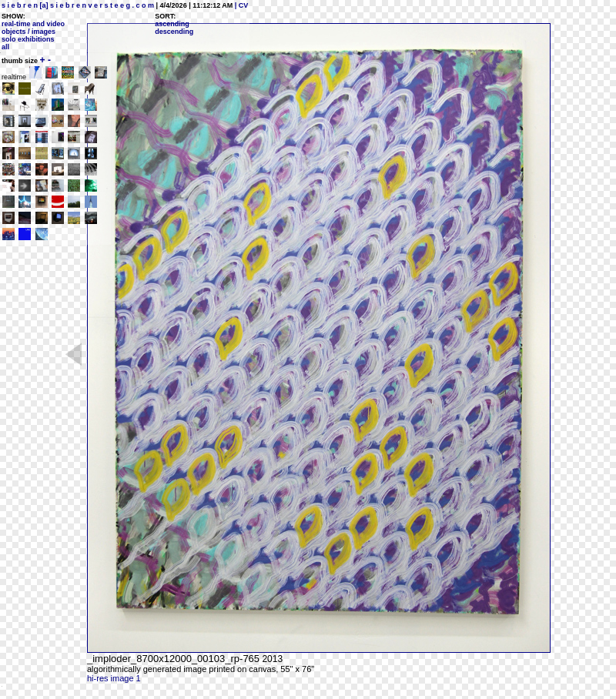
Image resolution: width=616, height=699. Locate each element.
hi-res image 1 (114, 678)
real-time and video (33, 24)
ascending (172, 24)
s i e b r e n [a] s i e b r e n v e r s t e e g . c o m (78, 5)
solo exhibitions (28, 39)
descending (174, 32)
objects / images (28, 32)
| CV (240, 5)
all (5, 47)
